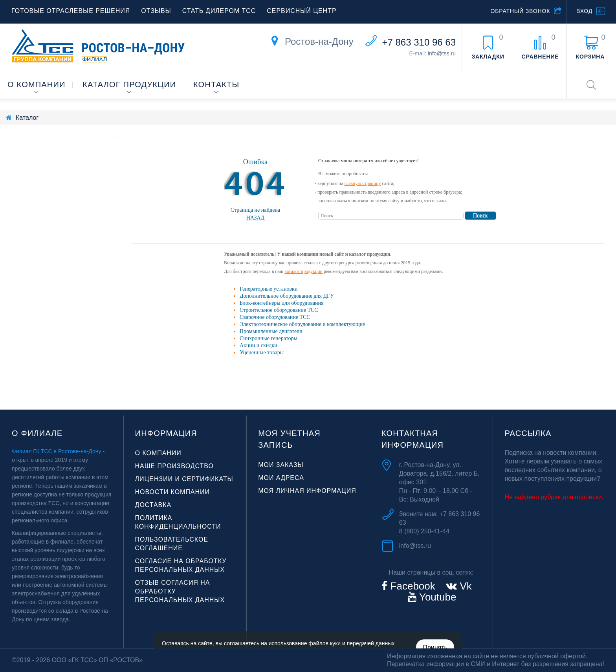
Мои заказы (281, 465)
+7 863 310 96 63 (419, 42)
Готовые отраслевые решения (71, 11)
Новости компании (172, 492)
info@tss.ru (442, 53)
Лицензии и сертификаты (184, 479)
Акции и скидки (258, 345)
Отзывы (156, 11)
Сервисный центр (302, 11)
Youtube (436, 597)
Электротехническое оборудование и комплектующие (302, 324)
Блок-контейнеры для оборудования (282, 303)
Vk (464, 586)
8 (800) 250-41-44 (424, 531)
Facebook (411, 586)
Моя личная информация (307, 491)
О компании (37, 84)
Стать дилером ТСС (219, 11)
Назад (256, 218)
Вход (584, 11)
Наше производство (174, 466)
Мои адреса (281, 478)
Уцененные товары (262, 352)
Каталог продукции (129, 84)
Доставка (153, 505)
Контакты (216, 84)
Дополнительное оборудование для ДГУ (287, 296)
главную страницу (363, 183)
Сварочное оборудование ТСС (275, 317)
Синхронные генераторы (269, 338)
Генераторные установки (269, 289)
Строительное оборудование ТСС (279, 310)
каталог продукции (303, 271)
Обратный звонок (520, 11)
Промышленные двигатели (271, 331)
